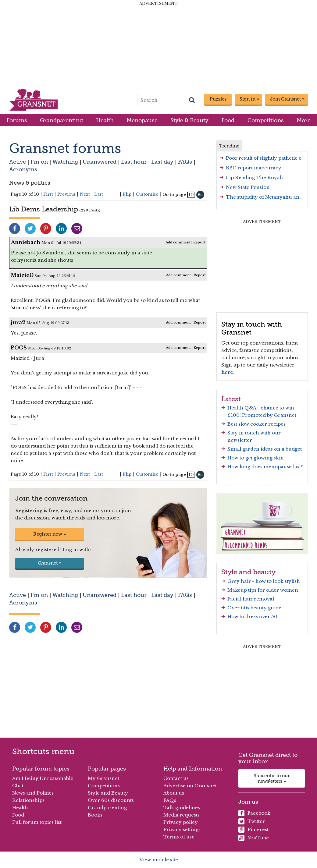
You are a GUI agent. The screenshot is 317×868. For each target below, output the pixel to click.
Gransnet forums (65, 148)
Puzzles (218, 99)
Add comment (178, 242)
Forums (17, 120)
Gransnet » (50, 563)
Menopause (142, 120)
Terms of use (179, 837)
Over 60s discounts (111, 800)
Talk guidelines (182, 808)
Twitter (252, 821)
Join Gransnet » (287, 99)
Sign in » (249, 99)
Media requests (182, 815)
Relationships (28, 800)
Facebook (254, 813)
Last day (162, 162)
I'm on (39, 162)
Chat (18, 786)
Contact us (176, 778)
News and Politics (33, 793)
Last (99, 194)
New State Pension (248, 187)
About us (174, 793)
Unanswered (100, 162)
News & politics (30, 183)
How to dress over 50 (252, 616)
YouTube (254, 838)
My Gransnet (103, 778)
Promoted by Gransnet (269, 415)
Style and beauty (248, 572)
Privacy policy (181, 822)
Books (95, 815)
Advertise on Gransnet (190, 786)
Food (228, 120)
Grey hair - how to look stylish (264, 581)
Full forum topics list (37, 822)
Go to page (174, 195)
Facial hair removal (251, 599)
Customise (147, 194)
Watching (65, 162)
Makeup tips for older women (263, 590)
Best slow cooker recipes (256, 424)
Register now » (50, 534)
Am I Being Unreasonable (43, 778)
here (227, 372)
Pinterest (253, 830)
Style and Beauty (108, 793)
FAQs (185, 162)
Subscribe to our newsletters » (272, 778)
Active (18, 162)
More (304, 120)
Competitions (266, 120)
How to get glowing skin (256, 458)
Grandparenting (61, 120)
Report (199, 242)
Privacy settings (182, 829)
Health (105, 120)
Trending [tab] (229, 146)
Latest (231, 399)
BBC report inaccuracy (254, 168)
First (48, 194)
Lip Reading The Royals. (255, 177)
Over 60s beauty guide (254, 608)
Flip (127, 194)
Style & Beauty (189, 120)
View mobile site (159, 860)
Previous (66, 194)
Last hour (134, 162)
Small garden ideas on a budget (265, 449)
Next (85, 194)
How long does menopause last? (265, 467)
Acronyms (23, 169)
